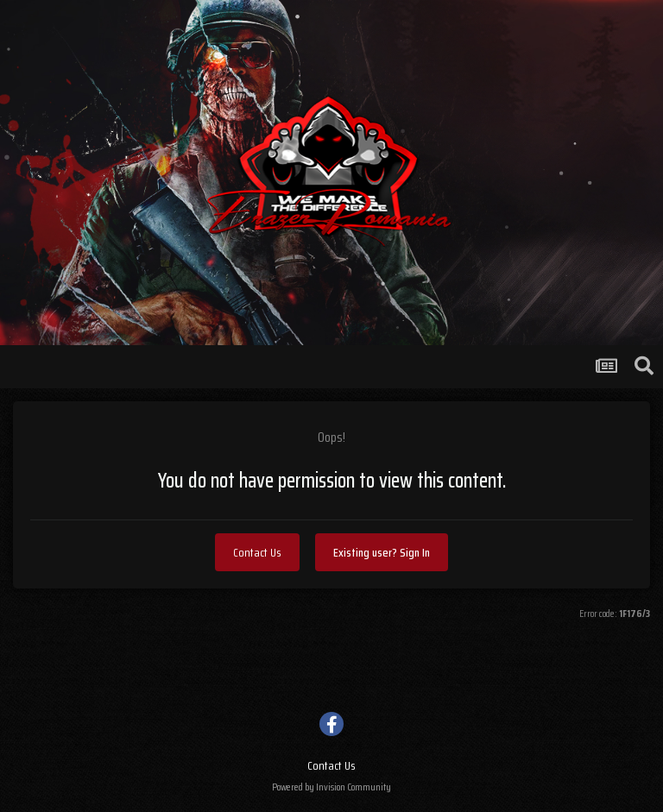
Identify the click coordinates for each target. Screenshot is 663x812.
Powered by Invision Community (331, 787)
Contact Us (257, 552)
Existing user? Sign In (382, 552)
